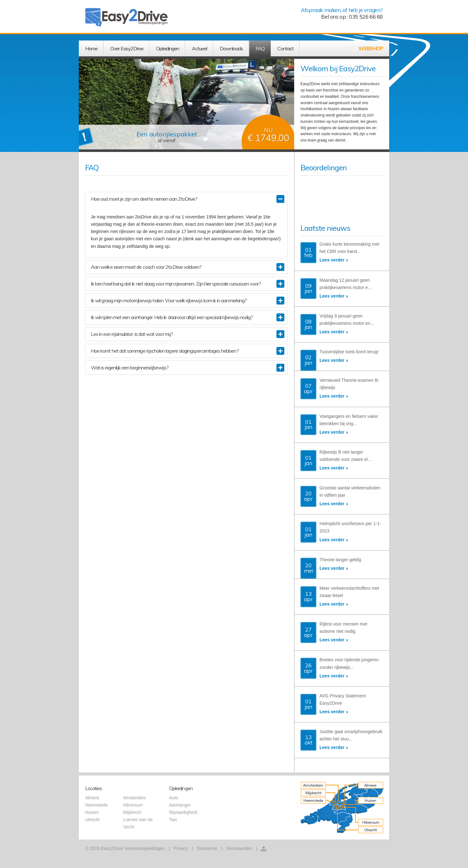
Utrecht (92, 820)
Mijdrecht (132, 812)
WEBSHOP (371, 48)
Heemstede (97, 805)
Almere (92, 798)
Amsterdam (135, 798)
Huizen (92, 812)
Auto (174, 798)
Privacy (181, 848)
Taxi (173, 820)
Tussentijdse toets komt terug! (349, 352)
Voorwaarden (239, 848)
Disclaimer (207, 848)
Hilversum (133, 805)
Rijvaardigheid (183, 812)
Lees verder (332, 260)
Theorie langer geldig (340, 560)
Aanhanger (180, 805)
